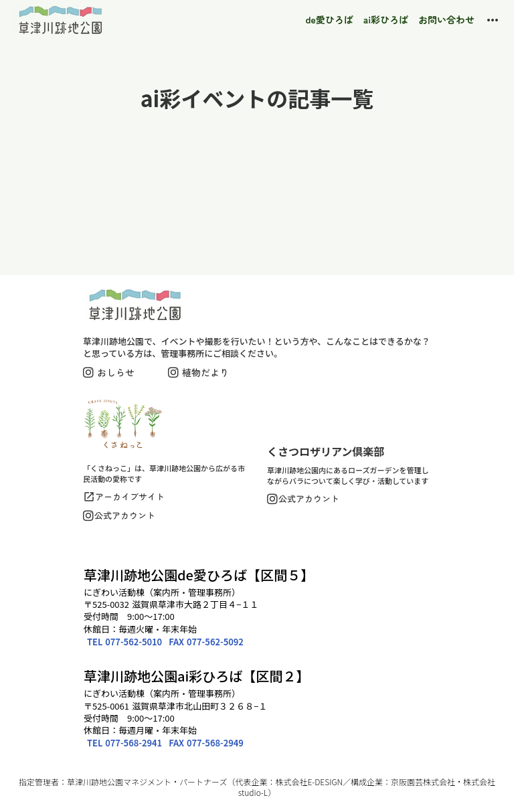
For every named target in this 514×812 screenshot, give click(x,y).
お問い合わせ (446, 20)
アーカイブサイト (130, 496)
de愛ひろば (330, 20)
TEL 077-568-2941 (124, 743)
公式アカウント (125, 515)
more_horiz (493, 20)
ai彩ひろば (386, 20)
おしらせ (116, 372)
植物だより (205, 372)
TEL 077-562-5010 (124, 642)
